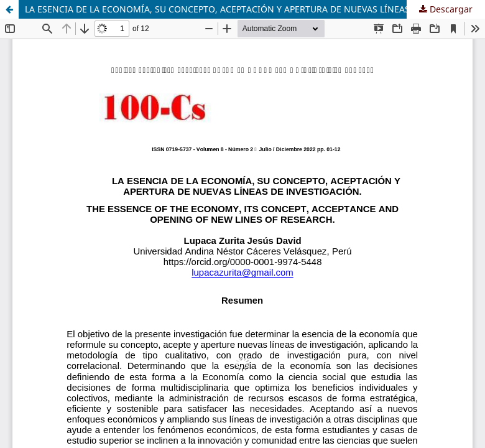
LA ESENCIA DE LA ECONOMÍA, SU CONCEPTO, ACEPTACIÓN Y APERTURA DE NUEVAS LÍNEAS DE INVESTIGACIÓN (255, 9)
